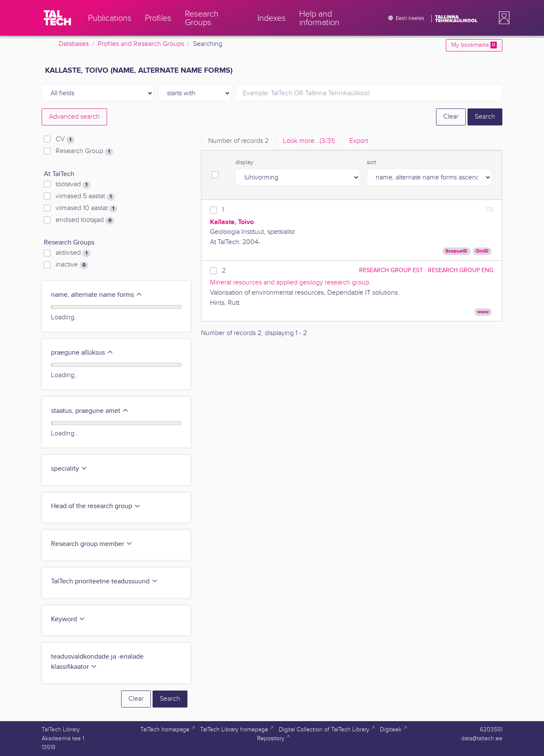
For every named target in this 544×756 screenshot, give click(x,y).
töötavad (73, 185)
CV (65, 139)
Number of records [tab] (238, 141)
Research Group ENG (461, 270)
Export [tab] (359, 141)
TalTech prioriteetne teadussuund (105, 581)
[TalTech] (57, 18)
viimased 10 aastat (86, 208)
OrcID (482, 251)
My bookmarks (474, 45)
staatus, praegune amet (90, 411)
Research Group (84, 151)
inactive (72, 265)
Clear (451, 117)
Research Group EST (391, 270)
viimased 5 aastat (85, 196)
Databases (74, 44)
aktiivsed (73, 253)
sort (371, 162)
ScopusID (456, 251)
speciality (69, 469)
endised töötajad (85, 220)
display (244, 162)
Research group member (92, 544)
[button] (502, 18)
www (483, 312)
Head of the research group (96, 506)
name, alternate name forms (97, 295)
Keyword (68, 619)
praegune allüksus (82, 353)
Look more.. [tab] (309, 141)
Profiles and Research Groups (141, 44)
